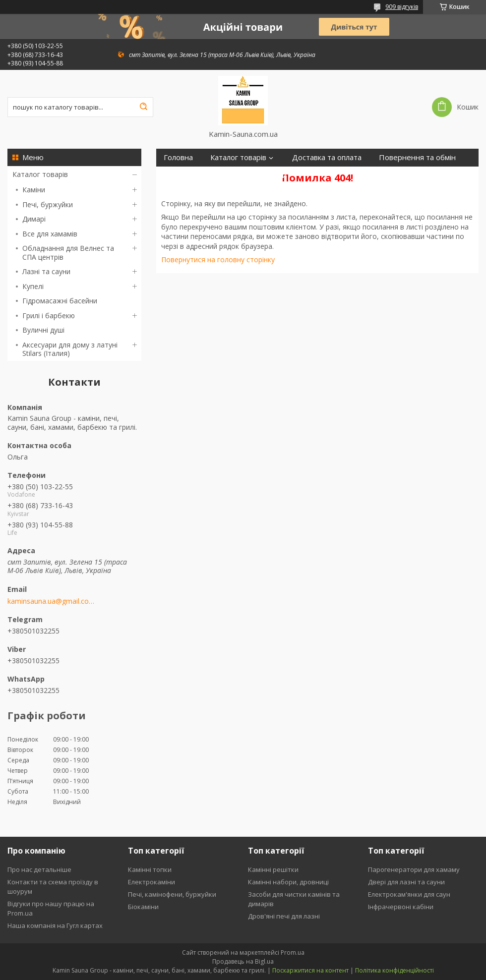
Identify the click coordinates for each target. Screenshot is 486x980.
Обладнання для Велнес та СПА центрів (68, 253)
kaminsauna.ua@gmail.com (51, 601)
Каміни (34, 190)
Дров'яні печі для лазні (284, 916)
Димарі (34, 219)
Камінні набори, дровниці (288, 882)
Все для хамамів (50, 234)
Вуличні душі (43, 330)
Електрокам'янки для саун (409, 894)
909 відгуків (402, 7)
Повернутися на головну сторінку (218, 259)
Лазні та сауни (46, 271)
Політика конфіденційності (395, 970)
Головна (178, 157)
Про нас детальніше (39, 869)
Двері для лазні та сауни (406, 882)
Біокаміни (143, 907)
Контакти (226, 175)
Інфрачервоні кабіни (401, 907)
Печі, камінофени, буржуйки (172, 894)
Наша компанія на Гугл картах (55, 925)
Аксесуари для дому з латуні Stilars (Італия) (70, 349)
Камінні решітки (273, 869)
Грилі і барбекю (49, 316)
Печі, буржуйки (48, 204)
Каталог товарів (40, 174)
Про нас (178, 175)
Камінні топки (150, 869)
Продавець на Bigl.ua (243, 961)
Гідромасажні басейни (60, 301)
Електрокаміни (152, 882)
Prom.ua (293, 952)
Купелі (33, 286)
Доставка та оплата (327, 157)
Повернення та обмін (417, 157)
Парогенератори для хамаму (414, 869)
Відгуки (273, 175)
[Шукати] (143, 107)
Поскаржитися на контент (310, 970)
